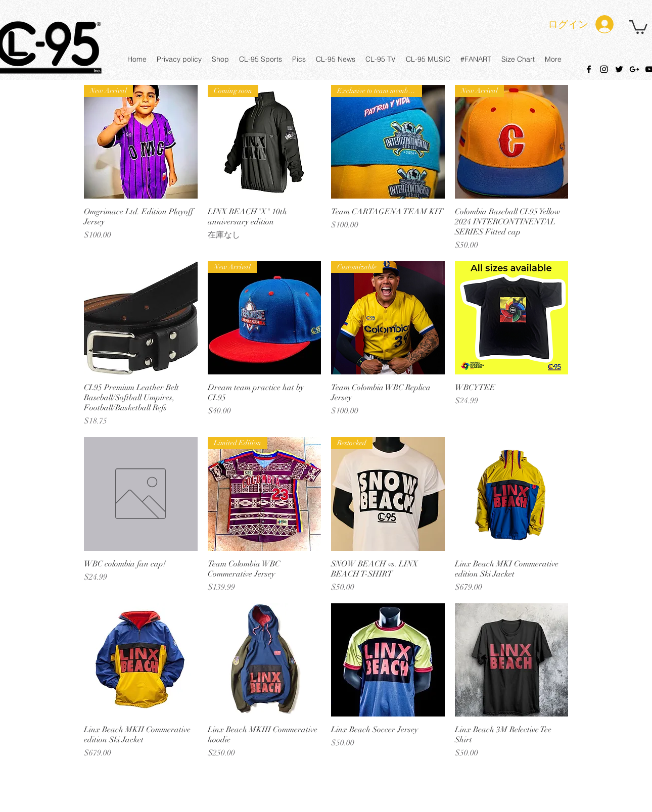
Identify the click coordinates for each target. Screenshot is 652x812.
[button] (638, 26)
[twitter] (619, 69)
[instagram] (604, 69)
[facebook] (589, 69)
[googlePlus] (634, 69)
